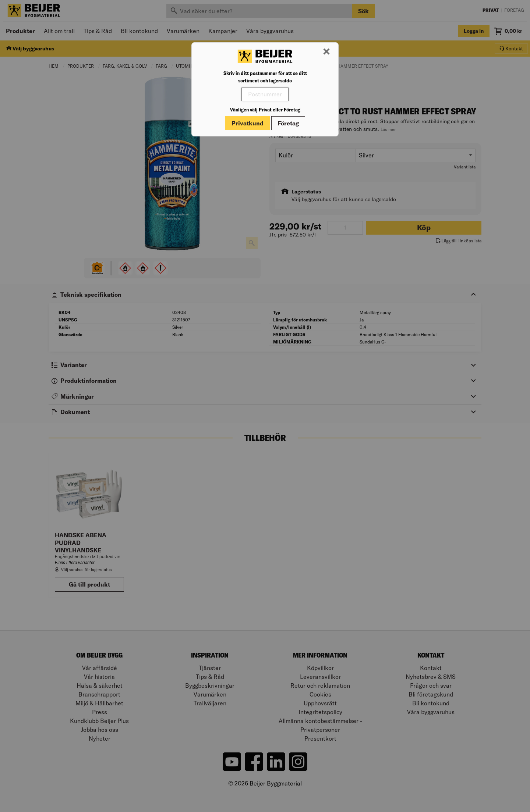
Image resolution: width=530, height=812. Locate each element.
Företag (288, 123)
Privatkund (248, 123)
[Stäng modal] (326, 52)
